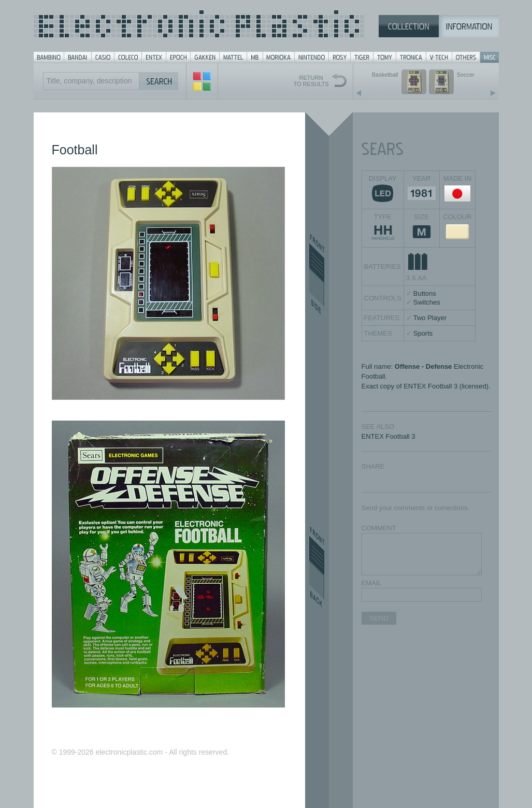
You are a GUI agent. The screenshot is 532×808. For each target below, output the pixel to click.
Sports (423, 333)
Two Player (430, 318)
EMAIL (372, 583)
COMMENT (379, 528)
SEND (379, 618)
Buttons (425, 293)
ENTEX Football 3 (389, 436)
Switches (427, 302)
